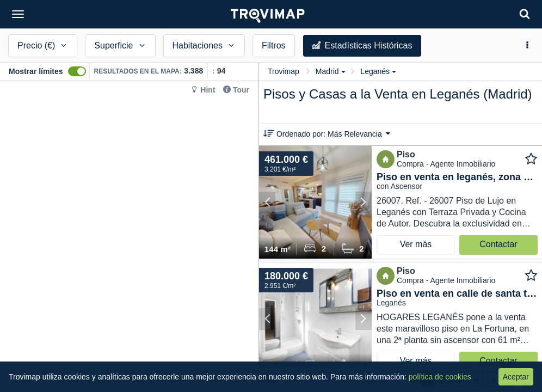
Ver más (416, 244)
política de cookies (440, 377)
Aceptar (516, 377)
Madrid (331, 71)
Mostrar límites (36, 71)
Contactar (498, 244)
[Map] (129, 236)
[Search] (525, 14)
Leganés (378, 71)
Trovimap (284, 71)
